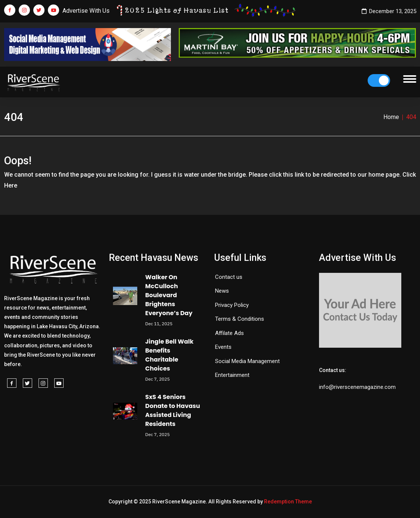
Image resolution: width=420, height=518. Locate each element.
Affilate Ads (229, 333)
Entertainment (232, 375)
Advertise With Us (86, 11)
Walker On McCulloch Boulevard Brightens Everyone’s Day (169, 295)
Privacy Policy (232, 305)
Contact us (229, 277)
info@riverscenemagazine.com (357, 387)
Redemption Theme (288, 502)
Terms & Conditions (240, 319)
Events (223, 347)
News (222, 291)
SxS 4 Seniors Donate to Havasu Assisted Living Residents (172, 410)
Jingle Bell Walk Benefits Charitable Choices (169, 355)
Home (391, 117)
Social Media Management (247, 361)
